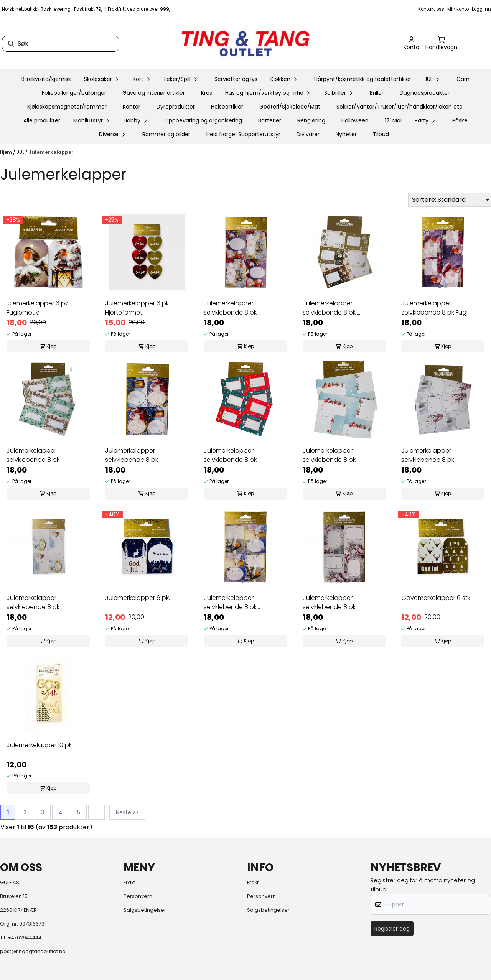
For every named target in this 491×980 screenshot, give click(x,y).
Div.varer (308, 134)
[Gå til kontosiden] (411, 44)
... (96, 812)
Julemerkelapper (51, 152)
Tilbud (381, 134)
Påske (460, 120)
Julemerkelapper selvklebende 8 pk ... (233, 308)
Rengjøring (311, 120)
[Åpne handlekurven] (441, 44)
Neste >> (127, 812)
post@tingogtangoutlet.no (33, 951)
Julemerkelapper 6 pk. (138, 598)
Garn (463, 79)
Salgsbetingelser (145, 910)
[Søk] (61, 44)
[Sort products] (450, 200)
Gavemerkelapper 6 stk (436, 598)
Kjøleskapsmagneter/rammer (67, 107)
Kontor (132, 107)
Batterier (270, 120)
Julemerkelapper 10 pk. (40, 745)
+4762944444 (25, 938)
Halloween (355, 120)
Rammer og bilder (166, 134)
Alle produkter (42, 120)
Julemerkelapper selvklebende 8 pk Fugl (434, 308)
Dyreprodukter (176, 107)
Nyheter (346, 134)
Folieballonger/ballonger (74, 93)
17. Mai (393, 120)
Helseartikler (227, 107)
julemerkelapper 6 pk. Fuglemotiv (38, 308)
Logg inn (481, 9)
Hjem (7, 152)
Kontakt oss (431, 9)
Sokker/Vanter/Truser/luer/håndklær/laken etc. (400, 107)
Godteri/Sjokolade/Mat (290, 107)
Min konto (458, 9)
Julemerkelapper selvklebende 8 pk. (34, 455)
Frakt (129, 882)
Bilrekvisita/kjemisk (46, 79)
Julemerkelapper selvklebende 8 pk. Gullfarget (330, 308)
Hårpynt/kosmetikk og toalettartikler (363, 79)
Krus (207, 93)
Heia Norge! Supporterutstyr (243, 134)
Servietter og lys (236, 79)
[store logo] (245, 44)
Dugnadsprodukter (425, 93)
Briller (377, 93)
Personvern (138, 896)
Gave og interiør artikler (154, 93)
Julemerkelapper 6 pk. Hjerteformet (138, 308)
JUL (21, 152)
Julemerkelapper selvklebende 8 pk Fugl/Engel (230, 603)
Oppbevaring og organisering (203, 120)
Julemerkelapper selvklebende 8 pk (132, 455)
